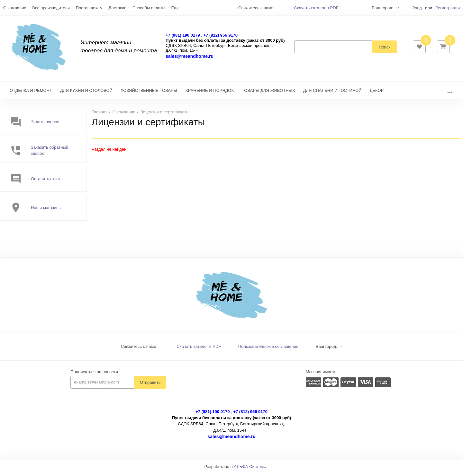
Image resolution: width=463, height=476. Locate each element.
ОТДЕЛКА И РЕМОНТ (31, 94)
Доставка (117, 8)
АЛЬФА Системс (250, 470)
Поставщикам (89, 8)
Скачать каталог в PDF (316, 8)
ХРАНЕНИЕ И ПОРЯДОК (209, 94)
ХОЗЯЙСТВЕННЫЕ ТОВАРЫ (149, 94)
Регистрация (448, 8)
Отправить (150, 386)
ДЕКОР (377, 94)
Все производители (51, 8)
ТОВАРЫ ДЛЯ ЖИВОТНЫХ (268, 94)
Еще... (177, 8)
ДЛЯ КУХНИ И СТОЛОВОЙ (86, 94)
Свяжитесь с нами (139, 350)
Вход (417, 8)
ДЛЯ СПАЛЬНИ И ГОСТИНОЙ (332, 94)
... (450, 94)
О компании (15, 8)
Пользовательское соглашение (268, 350)
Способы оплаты (149, 8)
